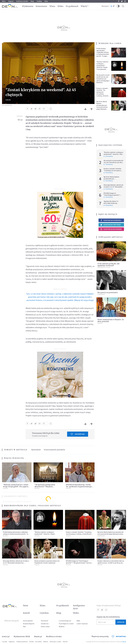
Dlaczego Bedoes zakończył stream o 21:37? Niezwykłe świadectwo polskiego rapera (113, 188)
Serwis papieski (28, 621)
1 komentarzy (108, 164)
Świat (25, 606)
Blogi (32, 1)
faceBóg (39, 1)
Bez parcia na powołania (108, 293)
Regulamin (12, 642)
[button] (118, 6)
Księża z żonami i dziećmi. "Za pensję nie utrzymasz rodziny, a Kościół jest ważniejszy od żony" (103, 94)
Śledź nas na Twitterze (110, 225)
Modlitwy (62, 627)
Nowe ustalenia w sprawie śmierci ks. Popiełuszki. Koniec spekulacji (47, 562)
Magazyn (11, 1)
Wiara (52, 6)
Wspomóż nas (78, 434)
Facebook (119, 1)
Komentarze (41, 6)
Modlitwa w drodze (22, 1)
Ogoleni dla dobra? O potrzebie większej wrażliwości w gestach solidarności (111, 204)
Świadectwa (45, 624)
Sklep (46, 1)
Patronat (65, 642)
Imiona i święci (45, 627)
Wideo (60, 6)
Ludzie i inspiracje (82, 624)
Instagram (125, 1)
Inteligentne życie (79, 607)
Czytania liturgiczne (65, 621)
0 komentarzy (108, 156)
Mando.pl (38, 637)
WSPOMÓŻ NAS (119, 636)
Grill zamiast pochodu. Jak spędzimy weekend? (108, 265)
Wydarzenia (28, 6)
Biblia (4, 1)
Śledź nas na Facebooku (111, 220)
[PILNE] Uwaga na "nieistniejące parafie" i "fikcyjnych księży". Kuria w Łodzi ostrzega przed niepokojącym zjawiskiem (79, 564)
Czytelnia (44, 613)
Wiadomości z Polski (104, 267)
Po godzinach (72, 6)
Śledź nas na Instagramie (111, 229)
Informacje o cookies (55, 642)
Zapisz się (121, 622)
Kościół (8, 100)
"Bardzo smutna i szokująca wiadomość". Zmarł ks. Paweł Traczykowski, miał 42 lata (103, 66)
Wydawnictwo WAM (22, 637)
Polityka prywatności (22, 642)
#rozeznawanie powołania (54, 450)
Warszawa (105, 6)
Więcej (84, 6)
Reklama (46, 642)
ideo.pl (124, 642)
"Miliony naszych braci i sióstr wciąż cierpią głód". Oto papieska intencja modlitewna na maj (17, 487)
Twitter (122, 1)
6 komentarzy (108, 173)
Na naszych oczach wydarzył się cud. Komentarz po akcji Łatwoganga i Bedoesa (103, 79)
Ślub (24, 627)
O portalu (5, 642)
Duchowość (45, 621)
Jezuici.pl (6, 637)
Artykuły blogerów (29, 624)
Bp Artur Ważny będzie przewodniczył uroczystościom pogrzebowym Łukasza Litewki (102, 106)
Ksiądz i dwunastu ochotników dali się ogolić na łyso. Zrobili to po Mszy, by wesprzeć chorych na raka (111, 563)
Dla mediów (38, 642)
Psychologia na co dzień (66, 624)
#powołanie (36, 450)
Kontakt (31, 642)
